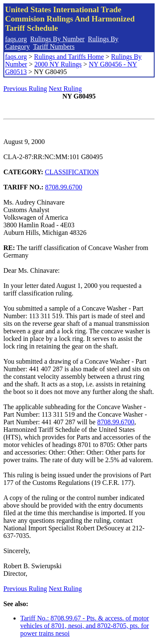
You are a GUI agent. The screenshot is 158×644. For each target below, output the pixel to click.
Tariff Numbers (54, 47)
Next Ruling (66, 89)
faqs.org (16, 39)
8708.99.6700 (64, 187)
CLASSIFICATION (72, 172)
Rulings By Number (58, 39)
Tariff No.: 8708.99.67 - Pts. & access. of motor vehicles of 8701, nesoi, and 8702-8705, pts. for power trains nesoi (85, 626)
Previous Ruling (25, 89)
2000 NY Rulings (58, 64)
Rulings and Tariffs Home (69, 57)
